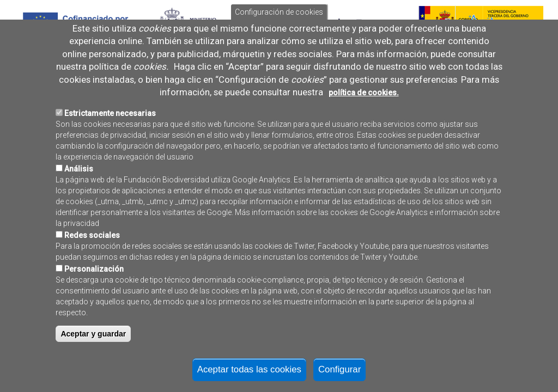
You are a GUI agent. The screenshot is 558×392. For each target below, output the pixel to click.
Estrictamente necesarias (110, 144)
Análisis (79, 200)
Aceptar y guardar (93, 365)
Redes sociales (92, 266)
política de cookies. (364, 124)
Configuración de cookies (279, 43)
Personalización (94, 300)
